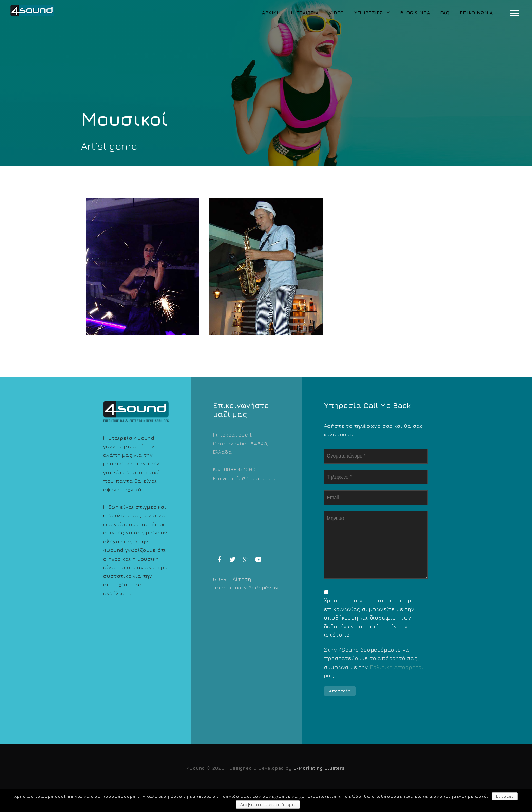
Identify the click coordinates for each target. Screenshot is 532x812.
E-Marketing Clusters (319, 768)
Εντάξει (505, 796)
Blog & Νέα (415, 12)
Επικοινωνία (476, 12)
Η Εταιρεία (305, 12)
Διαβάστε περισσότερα (268, 804)
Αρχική (271, 12)
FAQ (445, 12)
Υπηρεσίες (369, 12)
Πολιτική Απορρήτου (397, 667)
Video (336, 12)
